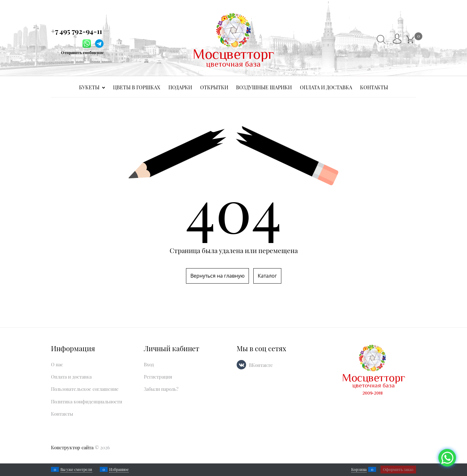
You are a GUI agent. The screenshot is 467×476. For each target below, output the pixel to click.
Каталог (267, 276)
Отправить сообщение (82, 53)
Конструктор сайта (72, 447)
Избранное (119, 469)
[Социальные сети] (447, 458)
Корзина (359, 469)
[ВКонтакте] (241, 365)
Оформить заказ (398, 469)
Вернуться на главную (217, 276)
